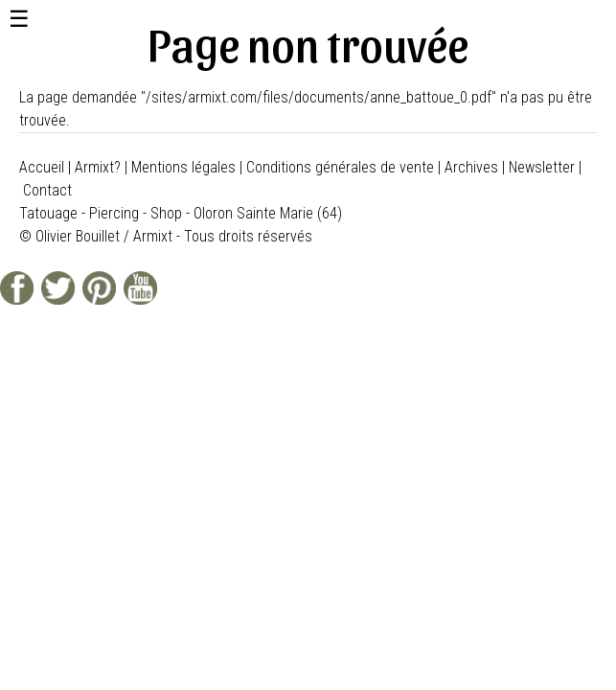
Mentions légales (183, 167)
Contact (47, 190)
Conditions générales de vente (340, 167)
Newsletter (542, 167)
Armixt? (98, 167)
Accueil (42, 167)
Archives (471, 167)
